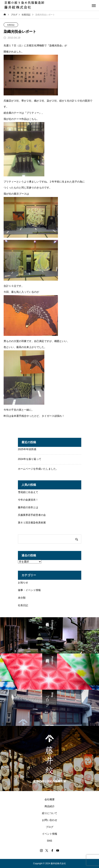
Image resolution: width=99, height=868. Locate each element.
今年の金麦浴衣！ (28, 500)
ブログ (50, 827)
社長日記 (11, 25)
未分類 (22, 598)
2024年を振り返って (30, 459)
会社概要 (50, 799)
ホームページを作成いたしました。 (38, 469)
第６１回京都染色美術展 (32, 523)
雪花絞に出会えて (28, 492)
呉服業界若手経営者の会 (32, 515)
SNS (49, 841)
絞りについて (50, 813)
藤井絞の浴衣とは (28, 507)
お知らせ (23, 582)
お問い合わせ (50, 820)
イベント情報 (50, 834)
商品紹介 (50, 806)
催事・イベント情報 (29, 590)
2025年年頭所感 (27, 449)
